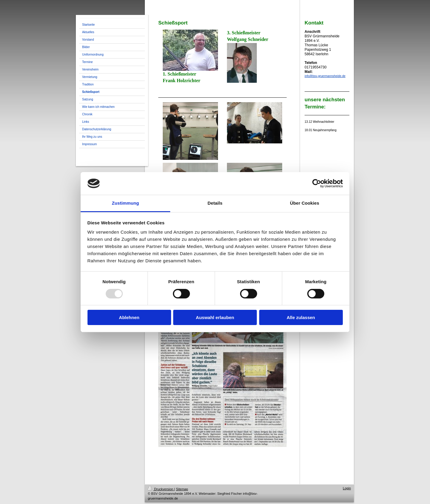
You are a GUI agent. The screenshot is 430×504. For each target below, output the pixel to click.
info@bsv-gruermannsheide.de (325, 76)
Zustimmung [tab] (126, 203)
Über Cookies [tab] (305, 203)
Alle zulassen (301, 317)
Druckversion (161, 489)
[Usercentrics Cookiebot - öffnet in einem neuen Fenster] (317, 183)
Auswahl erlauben (215, 317)
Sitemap (182, 489)
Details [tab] (215, 203)
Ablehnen (129, 317)
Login (347, 488)
